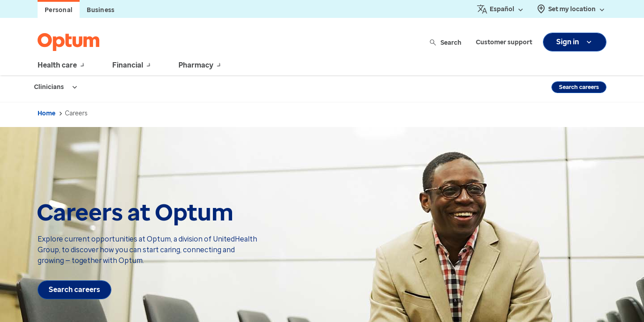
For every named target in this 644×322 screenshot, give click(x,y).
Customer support (504, 42)
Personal (59, 10)
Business (101, 10)
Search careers (579, 87)
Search (446, 42)
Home (47, 113)
